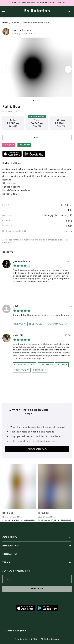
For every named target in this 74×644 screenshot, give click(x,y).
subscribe (37, 589)
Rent (37, 138)
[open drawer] (4, 12)
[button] (37, 537)
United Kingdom (16, 631)
